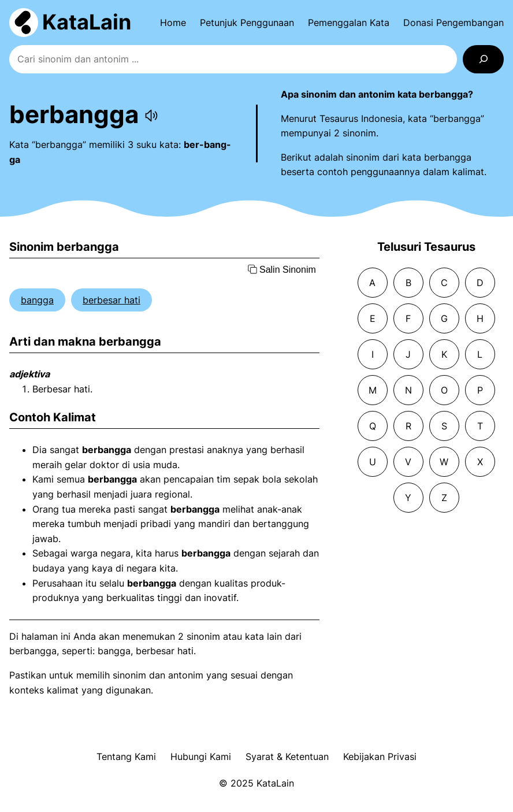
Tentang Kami (126, 757)
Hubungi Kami (201, 757)
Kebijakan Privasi (380, 757)
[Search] (483, 59)
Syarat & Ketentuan (287, 757)
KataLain (87, 22)
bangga (37, 300)
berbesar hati (111, 300)
